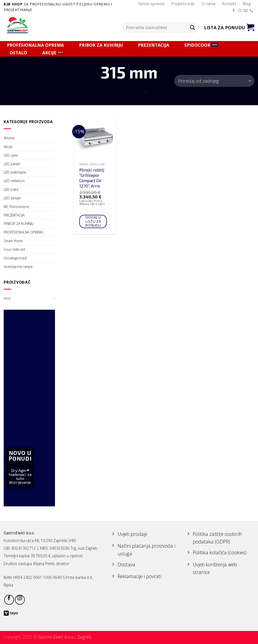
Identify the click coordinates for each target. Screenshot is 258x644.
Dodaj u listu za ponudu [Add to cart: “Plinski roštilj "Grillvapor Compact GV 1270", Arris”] (93, 221)
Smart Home (13, 241)
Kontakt (229, 4)
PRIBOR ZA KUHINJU (103, 45)
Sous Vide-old (14, 249)
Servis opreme (151, 4)
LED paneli (12, 164)
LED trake (11, 189)
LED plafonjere (15, 172)
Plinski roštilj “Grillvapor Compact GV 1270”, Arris (92, 178)
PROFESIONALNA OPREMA (37, 45)
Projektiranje (183, 4)
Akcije (8, 147)
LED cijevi (11, 155)
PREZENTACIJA (155, 45)
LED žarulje (12, 198)
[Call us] (251, 11)
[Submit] (192, 28)
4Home (9, 138)
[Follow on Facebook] (234, 11)
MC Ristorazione (16, 207)
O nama (208, 4)
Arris (7, 298)
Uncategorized (15, 258)
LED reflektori (14, 181)
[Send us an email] (246, 11)
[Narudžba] (214, 81)
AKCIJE (49, 53)
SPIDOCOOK (197, 45)
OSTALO (20, 53)
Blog (247, 4)
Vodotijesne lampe (18, 267)
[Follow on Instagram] (240, 11)
